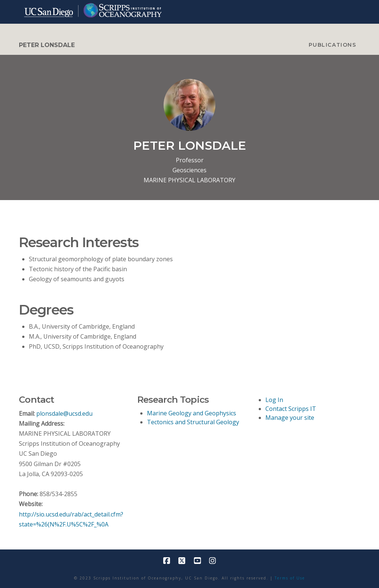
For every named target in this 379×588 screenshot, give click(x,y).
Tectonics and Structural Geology (193, 422)
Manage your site (290, 418)
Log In (274, 400)
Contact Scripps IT (291, 409)
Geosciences (189, 170)
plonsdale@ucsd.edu (64, 413)
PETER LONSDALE (47, 45)
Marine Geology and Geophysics (192, 413)
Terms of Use (290, 578)
